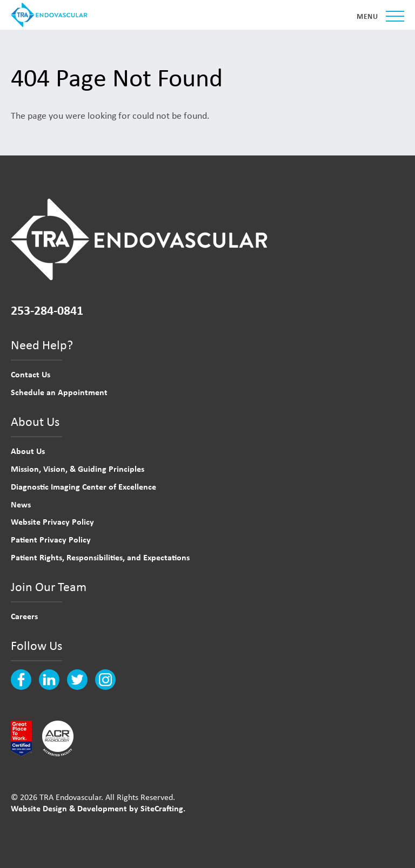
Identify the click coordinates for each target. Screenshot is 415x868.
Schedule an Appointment (59, 392)
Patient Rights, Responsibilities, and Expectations (100, 557)
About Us (28, 451)
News (21, 504)
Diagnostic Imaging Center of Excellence (83, 486)
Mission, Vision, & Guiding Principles (78, 469)
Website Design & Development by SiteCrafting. (98, 808)
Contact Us (31, 374)
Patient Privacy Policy (51, 539)
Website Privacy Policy (52, 521)
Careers (24, 616)
